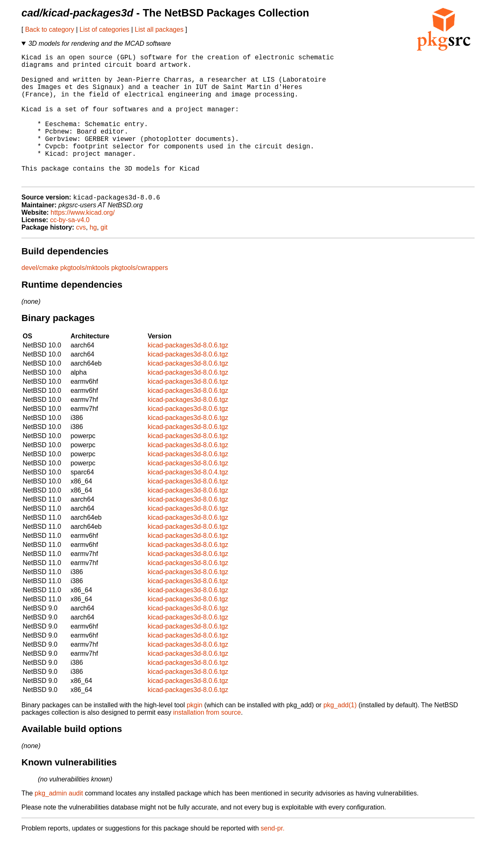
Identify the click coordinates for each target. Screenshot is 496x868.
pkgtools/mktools (85, 297)
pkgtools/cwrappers (140, 297)
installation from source (207, 742)
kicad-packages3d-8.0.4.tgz (188, 501)
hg (93, 257)
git (104, 257)
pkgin (194, 734)
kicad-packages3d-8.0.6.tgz (188, 374)
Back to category (50, 29)
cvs (81, 257)
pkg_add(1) (340, 734)
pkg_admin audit (59, 822)
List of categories (104, 29)
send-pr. (273, 857)
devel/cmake (40, 297)
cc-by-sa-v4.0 (70, 249)
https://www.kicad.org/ (83, 242)
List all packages (159, 29)
